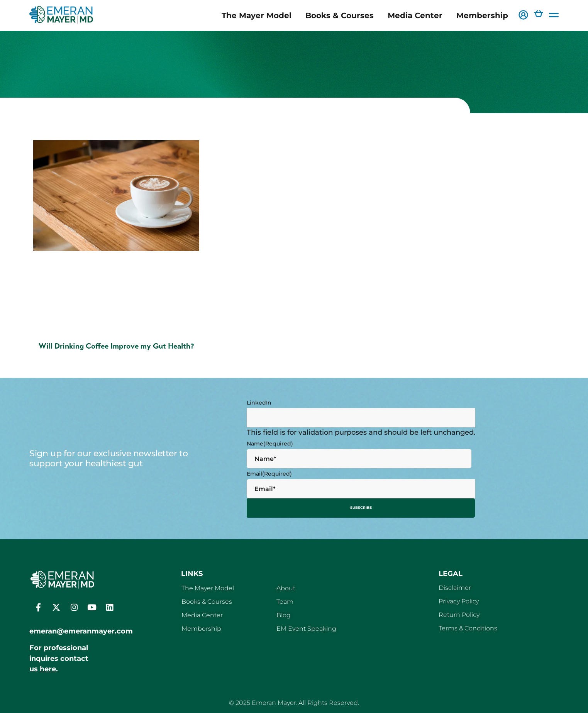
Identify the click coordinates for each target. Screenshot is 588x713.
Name (270, 444)
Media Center (415, 15)
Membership (482, 15)
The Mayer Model (257, 15)
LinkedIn (259, 403)
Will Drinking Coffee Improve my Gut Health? (116, 346)
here (48, 667)
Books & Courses (340, 15)
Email (269, 474)
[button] (523, 16)
